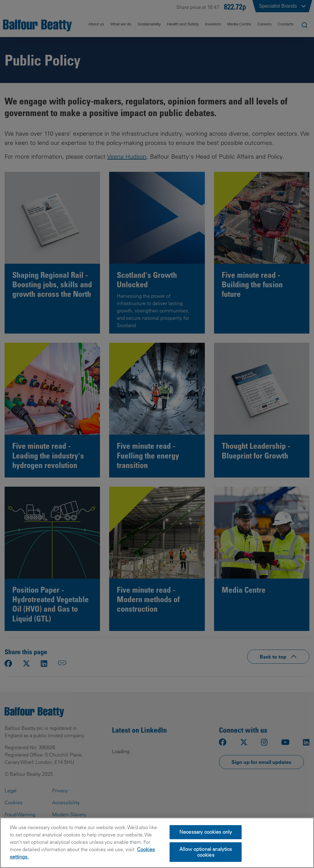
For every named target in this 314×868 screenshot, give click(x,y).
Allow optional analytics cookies (206, 852)
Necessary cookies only (206, 832)
